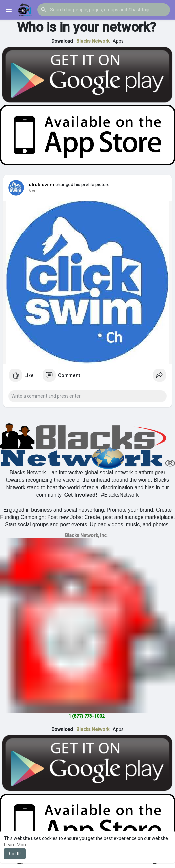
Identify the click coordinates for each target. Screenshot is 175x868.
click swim (42, 185)
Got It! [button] (15, 854)
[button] (104, 10)
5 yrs (33, 191)
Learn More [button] (16, 845)
